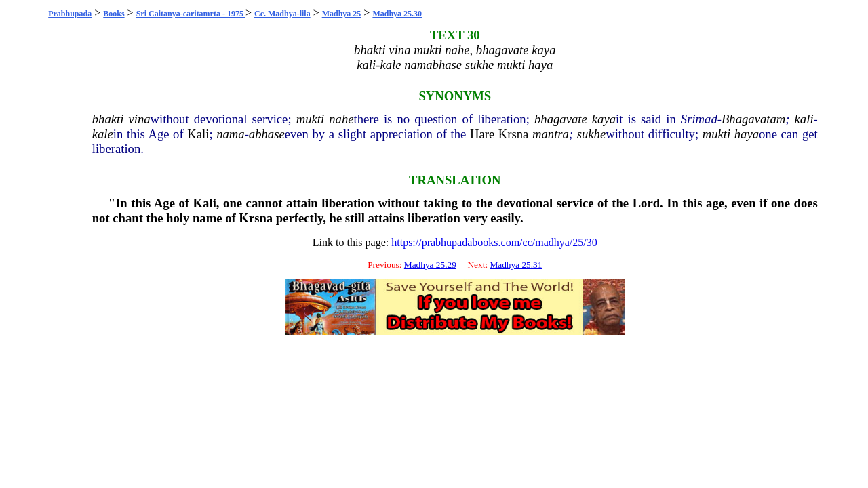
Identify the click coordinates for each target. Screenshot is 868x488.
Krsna (514, 134)
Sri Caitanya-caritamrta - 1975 (191, 14)
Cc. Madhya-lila (282, 14)
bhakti (108, 119)
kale (103, 134)
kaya (604, 119)
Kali (198, 134)
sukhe (591, 134)
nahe (341, 119)
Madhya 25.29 (430, 265)
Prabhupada (70, 14)
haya (747, 134)
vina (139, 119)
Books (114, 14)
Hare (482, 134)
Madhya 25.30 (397, 14)
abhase (267, 134)
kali (804, 119)
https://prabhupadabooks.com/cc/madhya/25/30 (494, 242)
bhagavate (561, 119)
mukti (310, 119)
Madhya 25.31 (516, 265)
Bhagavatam (753, 119)
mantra (551, 134)
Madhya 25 (342, 14)
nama (230, 134)
